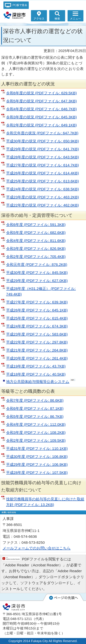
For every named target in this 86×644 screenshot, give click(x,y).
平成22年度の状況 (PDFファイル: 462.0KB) (43, 205)
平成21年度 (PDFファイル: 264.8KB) (37, 350)
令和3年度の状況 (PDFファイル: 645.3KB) (41, 117)
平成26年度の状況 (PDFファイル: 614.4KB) (43, 173)
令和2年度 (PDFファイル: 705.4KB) (36, 257)
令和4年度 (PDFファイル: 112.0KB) (36, 424)
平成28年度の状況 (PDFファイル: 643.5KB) (43, 157)
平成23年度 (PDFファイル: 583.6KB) (37, 334)
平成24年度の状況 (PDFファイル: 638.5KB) (43, 189)
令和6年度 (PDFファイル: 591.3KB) (36, 225)
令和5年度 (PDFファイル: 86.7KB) (35, 416)
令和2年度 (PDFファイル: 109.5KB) (36, 440)
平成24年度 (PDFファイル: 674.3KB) (37, 326)
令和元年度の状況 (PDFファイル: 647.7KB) (42, 133)
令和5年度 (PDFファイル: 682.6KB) (36, 232)
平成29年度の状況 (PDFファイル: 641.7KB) (43, 149)
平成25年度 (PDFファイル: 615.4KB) (37, 318)
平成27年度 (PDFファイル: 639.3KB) (37, 302)
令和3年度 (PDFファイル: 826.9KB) (36, 248)
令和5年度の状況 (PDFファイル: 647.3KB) (41, 101)
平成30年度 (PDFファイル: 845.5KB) (37, 272)
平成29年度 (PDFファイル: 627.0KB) (37, 281)
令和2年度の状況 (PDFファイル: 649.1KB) (41, 125)
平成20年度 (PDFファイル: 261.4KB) (37, 358)
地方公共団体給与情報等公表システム (38, 382)
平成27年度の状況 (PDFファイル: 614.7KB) (43, 165)
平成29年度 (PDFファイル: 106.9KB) (37, 464)
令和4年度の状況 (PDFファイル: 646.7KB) (41, 109)
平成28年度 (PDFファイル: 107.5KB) (37, 472)
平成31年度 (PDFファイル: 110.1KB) (37, 448)
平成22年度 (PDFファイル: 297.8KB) (37, 342)
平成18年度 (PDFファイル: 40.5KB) (36, 374)
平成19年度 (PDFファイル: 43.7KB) (36, 366)
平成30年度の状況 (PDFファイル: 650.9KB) (43, 141)
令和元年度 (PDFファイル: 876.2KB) (37, 264)
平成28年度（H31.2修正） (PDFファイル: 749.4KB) (41, 291)
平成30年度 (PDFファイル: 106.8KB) (37, 456)
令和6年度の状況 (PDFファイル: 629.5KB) (41, 93)
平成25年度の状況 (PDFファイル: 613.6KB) (43, 181)
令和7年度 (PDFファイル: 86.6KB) (35, 400)
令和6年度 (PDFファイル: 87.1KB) (35, 408)
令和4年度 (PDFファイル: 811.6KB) (36, 241)
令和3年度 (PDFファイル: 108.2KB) (36, 432)
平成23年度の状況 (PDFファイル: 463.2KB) (43, 197)
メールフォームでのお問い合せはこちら (37, 548)
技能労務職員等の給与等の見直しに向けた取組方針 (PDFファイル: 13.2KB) (45, 502)
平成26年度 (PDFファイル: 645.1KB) (37, 310)
